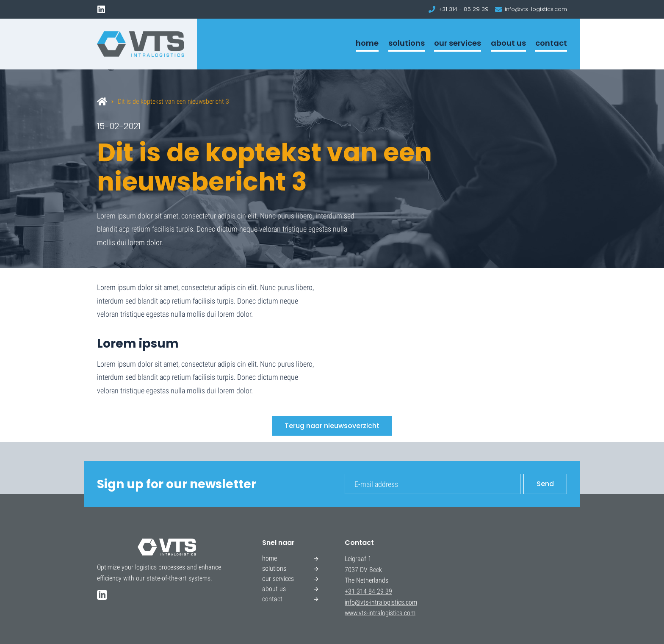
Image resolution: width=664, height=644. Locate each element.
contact (551, 43)
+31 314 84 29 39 (368, 591)
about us (508, 43)
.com (409, 613)
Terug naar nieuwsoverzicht (332, 426)
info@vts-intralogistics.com (381, 602)
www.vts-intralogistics (373, 613)
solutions (407, 43)
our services (458, 43)
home (367, 43)
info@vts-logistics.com (536, 9)
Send (545, 484)
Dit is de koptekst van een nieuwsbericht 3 (173, 101)
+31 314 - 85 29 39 (463, 9)
